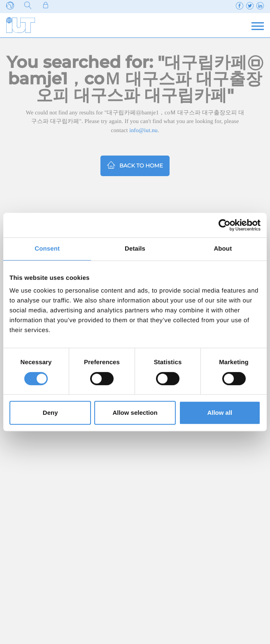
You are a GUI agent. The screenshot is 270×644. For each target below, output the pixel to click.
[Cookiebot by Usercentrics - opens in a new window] (225, 225)
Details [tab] (135, 249)
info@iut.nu (143, 131)
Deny (50, 413)
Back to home (135, 165)
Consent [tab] (47, 249)
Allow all (220, 413)
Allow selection (135, 413)
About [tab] (223, 249)
